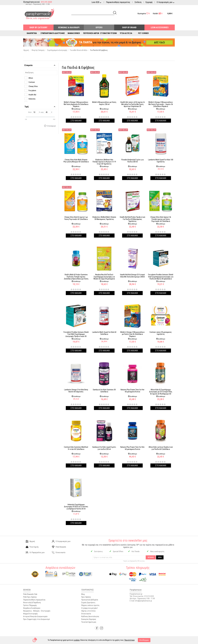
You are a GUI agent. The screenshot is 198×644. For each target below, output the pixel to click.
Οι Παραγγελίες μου (35, 552)
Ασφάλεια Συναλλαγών (32, 608)
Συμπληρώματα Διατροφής (53, 33)
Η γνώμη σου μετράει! (89, 608)
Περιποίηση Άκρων (91, 33)
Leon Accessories (160, 27)
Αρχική (30, 541)
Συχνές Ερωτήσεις (88, 603)
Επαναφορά (50, 126)
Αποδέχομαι (144, 640)
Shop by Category (38, 27)
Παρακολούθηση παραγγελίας (118, 2)
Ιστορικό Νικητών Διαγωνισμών (35, 616)
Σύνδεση (138, 2)
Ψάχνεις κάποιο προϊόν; (90, 605)
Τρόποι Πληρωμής (30, 605)
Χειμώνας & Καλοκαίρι (69, 27)
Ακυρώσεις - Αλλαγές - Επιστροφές (37, 611)
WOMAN (151, 557)
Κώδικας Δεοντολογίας (90, 616)
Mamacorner (74, 33)
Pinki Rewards (59, 547)
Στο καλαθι (76, 121)
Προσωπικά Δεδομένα (90, 600)
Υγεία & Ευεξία (126, 33)
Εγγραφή (149, 2)
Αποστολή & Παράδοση (32, 603)
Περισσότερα (129, 640)
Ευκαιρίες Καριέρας (89, 619)
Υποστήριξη (32, 547)
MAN (160, 557)
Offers (99, 27)
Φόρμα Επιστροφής (30, 614)
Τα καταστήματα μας (89, 622)
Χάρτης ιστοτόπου (88, 611)
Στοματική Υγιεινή (109, 33)
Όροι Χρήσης (86, 597)
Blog (83, 594)
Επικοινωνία (59, 552)
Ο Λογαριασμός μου (61, 541)
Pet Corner (143, 33)
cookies (77, 640)
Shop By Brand (129, 27)
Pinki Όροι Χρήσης (30, 597)
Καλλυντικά (32, 33)
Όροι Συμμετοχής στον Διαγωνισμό (37, 619)
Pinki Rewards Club (30, 594)
